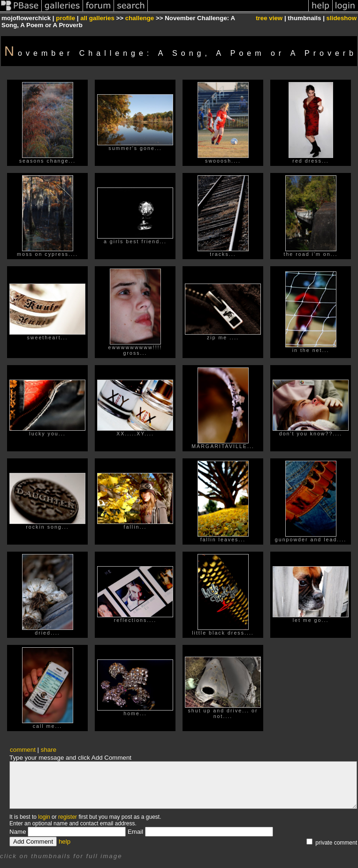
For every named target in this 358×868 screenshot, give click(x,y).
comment (23, 750)
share (49, 750)
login (44, 817)
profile (65, 18)
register (68, 817)
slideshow (342, 18)
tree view (269, 18)
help (65, 842)
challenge (140, 18)
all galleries (97, 18)
